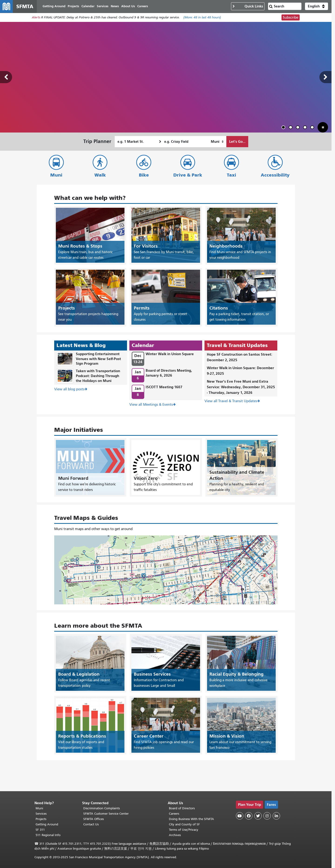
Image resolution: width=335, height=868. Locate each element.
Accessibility (275, 175)
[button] (317, 7)
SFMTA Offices (94, 819)
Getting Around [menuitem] (54, 6)
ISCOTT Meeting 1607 (164, 387)
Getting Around (47, 824)
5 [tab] (313, 128)
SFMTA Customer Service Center (106, 814)
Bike (144, 175)
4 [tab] (306, 128)
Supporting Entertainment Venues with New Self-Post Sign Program (98, 359)
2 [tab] (291, 128)
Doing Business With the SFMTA (191, 819)
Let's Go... (237, 142)
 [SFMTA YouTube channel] (240, 816)
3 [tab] (299, 128)
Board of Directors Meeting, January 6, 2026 (169, 373)
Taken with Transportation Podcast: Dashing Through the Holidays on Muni (98, 376)
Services (41, 814)
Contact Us (91, 824)
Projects (41, 819)
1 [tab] (284, 128)
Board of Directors (182, 808)
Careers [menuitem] (143, 6)
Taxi (231, 175)
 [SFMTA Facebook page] (249, 816)
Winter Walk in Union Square (170, 354)
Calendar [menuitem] (88, 6)
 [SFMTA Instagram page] (267, 816)
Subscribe (291, 18)
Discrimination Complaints (102, 808)
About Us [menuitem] (128, 6)
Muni (56, 175)
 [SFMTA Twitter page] (258, 816)
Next (325, 78)
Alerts (36, 18)
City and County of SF (184, 824)
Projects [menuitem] (74, 6)
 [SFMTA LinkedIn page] (276, 816)
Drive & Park (188, 175)
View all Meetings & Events (151, 405)
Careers (174, 814)
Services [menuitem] (103, 6)
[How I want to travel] (217, 142)
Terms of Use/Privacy (184, 830)
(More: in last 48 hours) (202, 18)
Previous (6, 78)
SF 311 (40, 830)
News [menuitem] (115, 6)
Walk (100, 175)
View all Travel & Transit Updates (231, 401)
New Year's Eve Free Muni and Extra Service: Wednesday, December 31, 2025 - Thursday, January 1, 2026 (241, 387)
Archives (175, 835)
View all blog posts (69, 389)
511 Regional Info (48, 835)
